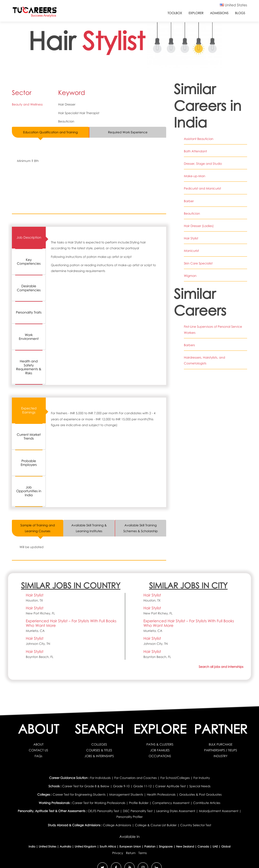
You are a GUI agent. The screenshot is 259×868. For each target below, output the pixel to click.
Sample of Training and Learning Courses (38, 528)
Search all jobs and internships (221, 667)
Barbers (189, 345)
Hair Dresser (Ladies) (199, 226)
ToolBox (175, 13)
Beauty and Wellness (27, 104)
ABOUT (38, 744)
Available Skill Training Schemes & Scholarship (141, 528)
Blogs (240, 13)
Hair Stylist (191, 238)
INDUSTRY (221, 756)
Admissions (219, 13)
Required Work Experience (128, 132)
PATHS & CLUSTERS (160, 744)
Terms (143, 853)
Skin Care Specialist (198, 263)
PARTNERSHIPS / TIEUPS (221, 750)
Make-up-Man (195, 176)
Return (131, 853)
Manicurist (191, 251)
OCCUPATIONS (160, 756)
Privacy (118, 853)
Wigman (190, 276)
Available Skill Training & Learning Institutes (89, 528)
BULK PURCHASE (221, 744)
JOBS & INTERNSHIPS (99, 756)
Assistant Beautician (199, 139)
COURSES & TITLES (99, 750)
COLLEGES (99, 744)
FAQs (38, 756)
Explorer (196, 13)
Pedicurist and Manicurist (202, 188)
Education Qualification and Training (51, 132)
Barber (189, 201)
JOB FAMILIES (160, 750)
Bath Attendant (195, 151)
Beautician (192, 213)
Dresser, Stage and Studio (203, 164)
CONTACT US (38, 750)
